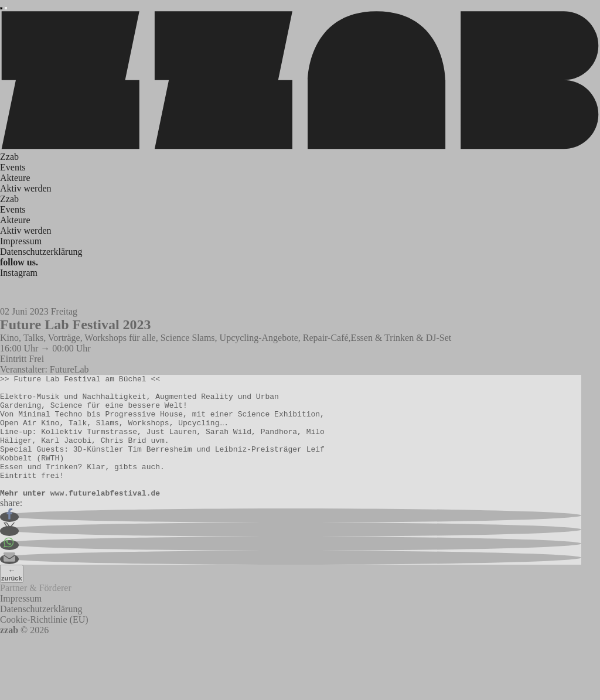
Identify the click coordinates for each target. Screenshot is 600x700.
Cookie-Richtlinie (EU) (44, 644)
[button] (9, 542)
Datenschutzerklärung (41, 252)
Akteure (15, 178)
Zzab (9, 157)
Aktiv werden (26, 188)
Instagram (19, 273)
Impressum (21, 241)
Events (13, 167)
